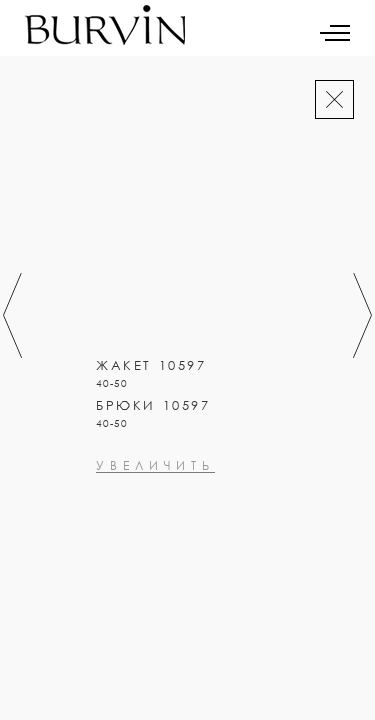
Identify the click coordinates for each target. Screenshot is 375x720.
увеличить (114, 509)
